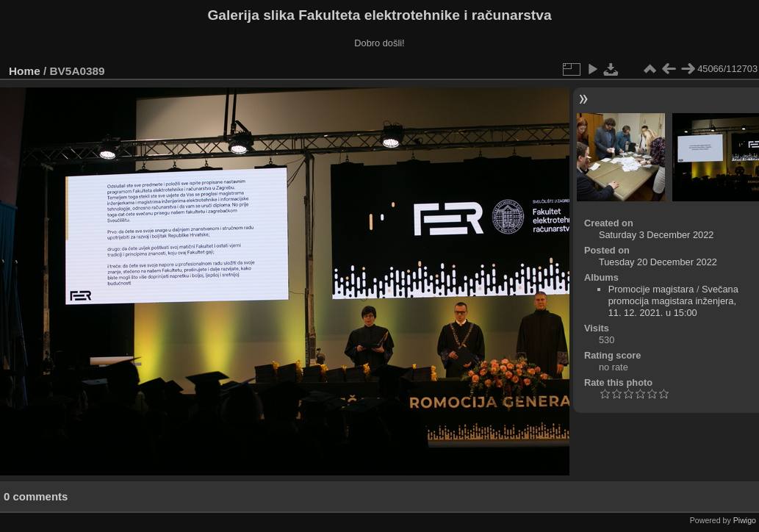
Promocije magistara (651, 289)
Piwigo (745, 520)
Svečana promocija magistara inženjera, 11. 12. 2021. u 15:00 (673, 301)
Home (25, 71)
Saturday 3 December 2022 (657, 235)
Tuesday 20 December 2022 (658, 262)
